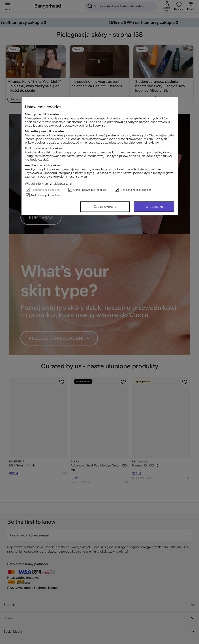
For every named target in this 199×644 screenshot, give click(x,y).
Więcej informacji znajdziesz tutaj (48, 184)
